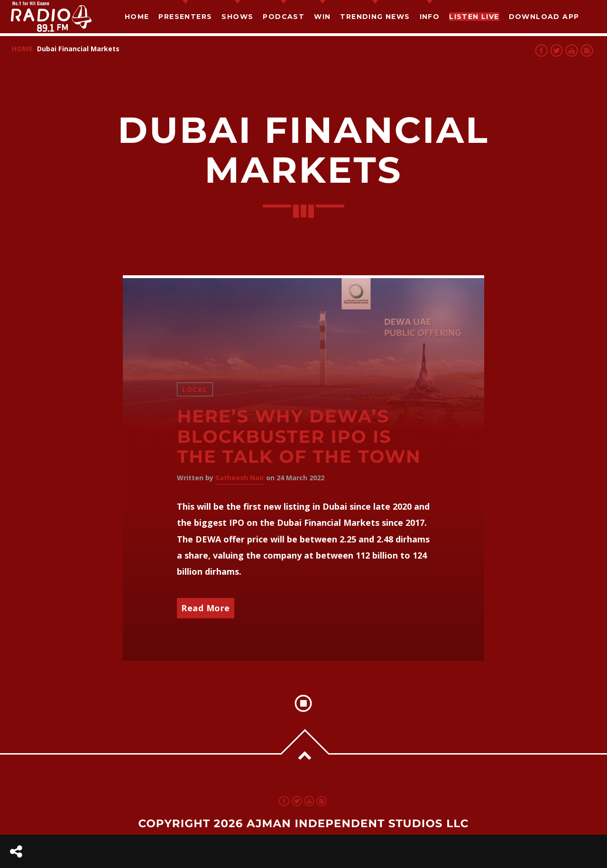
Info (430, 17)
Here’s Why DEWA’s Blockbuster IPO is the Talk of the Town (299, 437)
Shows (237, 17)
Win (322, 17)
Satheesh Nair (240, 478)
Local (195, 389)
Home (137, 17)
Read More (206, 608)
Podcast (284, 17)
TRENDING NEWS (375, 17)
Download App (544, 17)
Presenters (185, 17)
